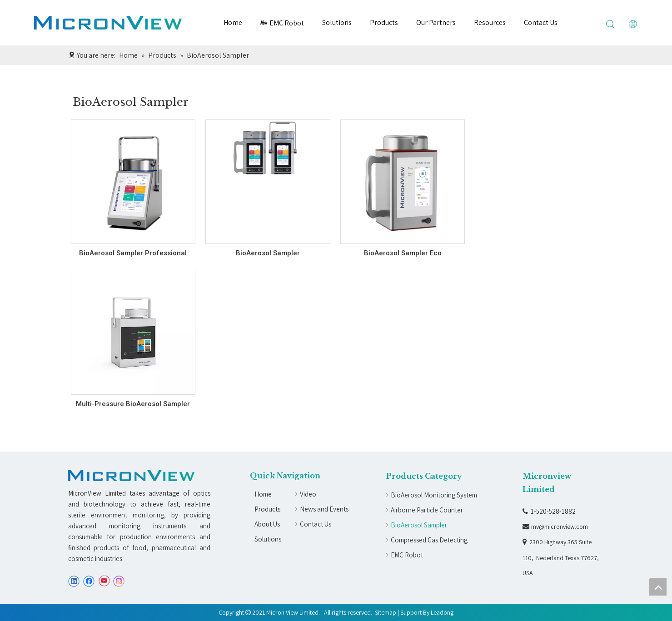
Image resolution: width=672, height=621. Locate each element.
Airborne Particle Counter (427, 510)
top (658, 587)
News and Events (324, 509)
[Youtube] (104, 581)
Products (384, 22)
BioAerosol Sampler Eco (403, 253)
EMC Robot (282, 23)
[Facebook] (89, 581)
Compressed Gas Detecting (429, 540)
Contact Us (541, 22)
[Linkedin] (74, 581)
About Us (267, 524)
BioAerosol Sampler (268, 253)
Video (308, 494)
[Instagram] (119, 581)
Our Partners (436, 22)
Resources (490, 22)
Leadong (442, 612)
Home (233, 22)
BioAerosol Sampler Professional (133, 253)
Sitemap (386, 612)
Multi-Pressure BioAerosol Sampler (133, 404)
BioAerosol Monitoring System (434, 495)
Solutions (337, 22)
